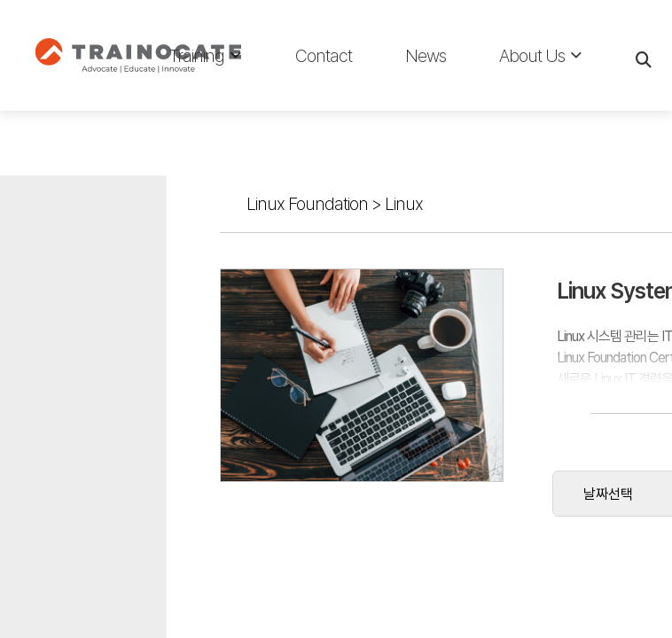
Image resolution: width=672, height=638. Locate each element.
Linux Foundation (87, 113)
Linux (184, 113)
